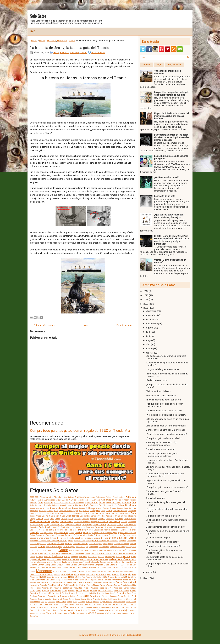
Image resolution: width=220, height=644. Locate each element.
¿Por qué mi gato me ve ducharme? (163, 546)
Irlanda (64, 562)
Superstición (131, 602)
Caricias (114, 513)
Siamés (96, 599)
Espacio (97, 538)
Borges (75, 508)
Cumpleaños (130, 524)
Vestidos (42, 613)
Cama (109, 511)
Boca (53, 508)
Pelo (91, 582)
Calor (103, 511)
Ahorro (65, 500)
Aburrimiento (69, 497)
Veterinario (52, 613)
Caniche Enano (66, 513)
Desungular (131, 527)
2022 (146, 308)
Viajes (67, 613)
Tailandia (48, 604)
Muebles (116, 574)
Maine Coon (75, 567)
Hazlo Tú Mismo (105, 553)
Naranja (50, 577)
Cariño (122, 513)
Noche (111, 577)
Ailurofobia (73, 500)
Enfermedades (80, 535)
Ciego (32, 519)
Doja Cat (57, 533)
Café (56, 511)
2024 (37, 497)
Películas (77, 582)
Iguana (33, 560)
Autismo (55, 505)
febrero (150, 353)
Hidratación (125, 553)
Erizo (41, 538)
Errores (53, 538)
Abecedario (58, 497)
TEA (61, 604)
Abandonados (46, 497)
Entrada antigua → (126, 325)
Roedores (34, 596)
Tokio (83, 607)
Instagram (92, 559)
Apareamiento (92, 502)
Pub (111, 588)
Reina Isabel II (82, 593)
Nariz (57, 577)
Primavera (57, 588)
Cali (81, 511)
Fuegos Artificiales (122, 544)
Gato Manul (94, 547)
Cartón (33, 516)
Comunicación (66, 522)
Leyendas (83, 565)
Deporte (82, 527)
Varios (108, 610)
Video (73, 613)
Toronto (89, 607)
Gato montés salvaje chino (121, 547)
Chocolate (132, 516)
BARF (101, 505)
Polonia (124, 585)
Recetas (86, 591)
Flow (129, 541)
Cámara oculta (120, 511)
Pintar (76, 585)
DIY (41, 533)
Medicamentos (87, 571)
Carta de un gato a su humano (160, 449)
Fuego (111, 544)
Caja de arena (66, 511)
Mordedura (101, 574)
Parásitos (127, 580)
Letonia (74, 565)
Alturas (118, 500)
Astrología (39, 505)
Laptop (47, 565)
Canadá (42, 513)
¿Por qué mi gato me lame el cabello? (164, 438)
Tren (122, 607)
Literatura (114, 565)
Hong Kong (92, 557)
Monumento (91, 575)
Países (75, 580)
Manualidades (122, 567)
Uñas (77, 610)
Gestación (94, 550)
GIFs (101, 550)
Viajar (61, 613)
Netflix (79, 577)
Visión (113, 613)
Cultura (120, 524)
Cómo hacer (130, 519)
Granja (40, 553)
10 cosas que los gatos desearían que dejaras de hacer (165, 475)
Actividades (100, 497)
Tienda (40, 607)
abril (148, 344)
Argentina (126, 502)
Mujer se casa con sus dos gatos (162, 542)
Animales (49, 502)
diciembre (151, 311)
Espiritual (114, 538)
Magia (66, 567)
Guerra (57, 553)
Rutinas (73, 596)
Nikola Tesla (96, 577)
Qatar (32, 591)
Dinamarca (98, 530)
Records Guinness (121, 591)
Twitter (63, 610)
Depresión (90, 527)
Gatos (42, 41)
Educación (107, 533)
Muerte (124, 574)
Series (78, 599)
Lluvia (122, 565)
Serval (84, 599)
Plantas (103, 585)
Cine (52, 519)
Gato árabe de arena (54, 547)
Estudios (63, 541)
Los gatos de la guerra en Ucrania (162, 369)
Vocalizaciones (122, 613)
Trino (127, 607)
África (41, 500)
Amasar (125, 500)
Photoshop (58, 585)
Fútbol (133, 544)
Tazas (56, 604)
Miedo (57, 574)
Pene (105, 582)
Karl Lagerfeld (127, 562)
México (133, 571)
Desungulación (120, 527)
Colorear (94, 519)
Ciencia (39, 519)
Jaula (97, 562)
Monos (83, 575)
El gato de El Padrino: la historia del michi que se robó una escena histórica (171, 116)
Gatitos (41, 546)
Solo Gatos (38, 16)
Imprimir (50, 560)
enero (149, 572)
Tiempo (33, 607)
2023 (32, 497)
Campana (34, 513)
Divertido (35, 532)
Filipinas (123, 541)
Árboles (102, 503)
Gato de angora (82, 547)
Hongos (101, 557)
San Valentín (104, 596)
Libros (91, 565)
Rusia (56, 596)
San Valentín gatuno (155, 498)
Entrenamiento (101, 535)
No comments (98, 53)
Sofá (42, 602)
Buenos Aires (122, 508)
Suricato (33, 604)
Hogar (67, 556)
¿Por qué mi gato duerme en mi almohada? (167, 487)
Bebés (114, 505)
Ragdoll (46, 590)
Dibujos (82, 530)
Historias (51, 41)
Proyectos (94, 588)
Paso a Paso (47, 582)
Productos (77, 588)
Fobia (134, 541)
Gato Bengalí (69, 547)
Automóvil (64, 505)
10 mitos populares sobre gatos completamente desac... (162, 455)
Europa (71, 541)
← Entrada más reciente (43, 325)
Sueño (89, 602)
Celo (81, 516)
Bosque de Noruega (87, 508)
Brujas (113, 508)
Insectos (83, 560)
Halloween (80, 553)
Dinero (106, 530)
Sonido (70, 602)
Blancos (46, 508)
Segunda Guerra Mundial (41, 599)
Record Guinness (105, 591)
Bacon (81, 505)
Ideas (133, 557)
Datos (55, 527)
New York (86, 577)
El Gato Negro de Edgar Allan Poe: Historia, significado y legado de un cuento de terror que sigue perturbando (172, 240)
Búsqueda (34, 511)
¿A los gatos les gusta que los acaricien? (166, 415)
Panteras (107, 580)
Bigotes (39, 508)
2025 (146, 295)
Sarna (120, 596)
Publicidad (118, 588)
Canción (56, 513)
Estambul (34, 541)
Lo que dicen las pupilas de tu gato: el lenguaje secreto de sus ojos (172, 94)
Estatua (42, 541)
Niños (104, 577)
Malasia (85, 567)
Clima (57, 519)
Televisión (79, 604)
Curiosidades (45, 527)
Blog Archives (174, 65)
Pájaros (93, 580)
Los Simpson (43, 567)
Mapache (132, 567)
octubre (150, 319)
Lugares (53, 567)
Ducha (71, 533)
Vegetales (116, 610)
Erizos (47, 538)
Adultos (34, 500)
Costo (62, 525)
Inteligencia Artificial (119, 559)
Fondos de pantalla (38, 544)
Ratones (71, 591)
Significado (105, 599)
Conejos (94, 522)
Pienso (70, 585)
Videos (92, 613)
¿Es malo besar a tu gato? (158, 538)
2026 (146, 291)
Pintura (83, 585)
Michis (50, 574)
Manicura (111, 567)
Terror (133, 604)
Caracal (86, 513)
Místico (64, 575)
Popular (147, 65)
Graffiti (125, 550)
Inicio (33, 31)
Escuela (71, 538)
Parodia (33, 582)
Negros (72, 577)
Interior (133, 559)
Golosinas (117, 550)
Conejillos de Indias (82, 522)
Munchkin (34, 577)
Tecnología (69, 604)
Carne (128, 513)
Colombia (85, 519)
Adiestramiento (119, 497)
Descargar (109, 527)
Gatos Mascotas (76, 550)
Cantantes (77, 513)
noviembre (152, 315)
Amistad (34, 503)
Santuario (114, 596)
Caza (63, 516)
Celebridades (72, 516)
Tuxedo (56, 610)
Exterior (89, 541)
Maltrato (93, 567)
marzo (149, 349)
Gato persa (42, 550)
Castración (54, 516)
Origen (59, 580)
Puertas (126, 588)
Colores (101, 519)
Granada (132, 550)
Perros (119, 582)
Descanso (99, 527)
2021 (146, 578)
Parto (39, 582)
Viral (107, 613)
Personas (35, 585)
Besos (33, 508)
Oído (32, 580)
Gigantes (108, 550)
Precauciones (35, 588)
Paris (134, 580)
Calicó (86, 511)
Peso (50, 585)
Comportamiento (40, 521)
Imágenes (41, 559)
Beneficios (131, 505)
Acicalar (91, 497)
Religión (93, 593)
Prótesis (86, 588)
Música (42, 577)
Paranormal (117, 580)
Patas (64, 582)
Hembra (116, 553)
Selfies (72, 599)
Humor (127, 556)
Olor (48, 580)
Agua (59, 500)
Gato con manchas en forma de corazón (166, 426)
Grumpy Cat (49, 553)
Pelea (70, 582)
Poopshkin (132, 585)
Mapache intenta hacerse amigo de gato (166, 527)
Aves (70, 505)
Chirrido (124, 516)
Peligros (85, 582)
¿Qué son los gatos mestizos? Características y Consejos (169, 216)
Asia (32, 505)
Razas (79, 590)
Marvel (33, 571)
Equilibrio (34, 538)
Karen (119, 562)
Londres (129, 565)
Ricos (129, 593)
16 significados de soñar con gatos (163, 400)
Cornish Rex (38, 525)
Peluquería (98, 582)
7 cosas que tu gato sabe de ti (161, 396)
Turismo (34, 610)
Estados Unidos (128, 538)
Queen (38, 591)
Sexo (90, 599)
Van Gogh (93, 610)
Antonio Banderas (77, 503)
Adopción (131, 497)
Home (34, 41)
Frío (101, 544)
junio (149, 336)
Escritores (62, 538)
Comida (119, 519)
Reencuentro (44, 593)
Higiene (40, 557)
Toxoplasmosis (105, 607)
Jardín (82, 562)
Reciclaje (94, 591)
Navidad (64, 577)
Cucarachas (87, 525)
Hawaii (94, 553)
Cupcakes (34, 527)
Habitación (70, 553)
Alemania (96, 500)
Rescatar (121, 593)
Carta (133, 513)
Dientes (90, 530)
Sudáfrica (81, 602)
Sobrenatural (131, 599)
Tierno (46, 607)
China (117, 516)
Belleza (121, 505)
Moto (109, 575)
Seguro (66, 599)
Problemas (67, 588)
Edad (85, 533)
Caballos (43, 511)
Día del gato (48, 530)
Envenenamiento (129, 535)
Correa (46, 525)
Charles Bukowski (106, 516)
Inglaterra (75, 559)
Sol (46, 602)
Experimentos (79, 541)
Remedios (101, 593)
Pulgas (133, 588)
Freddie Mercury (81, 544)
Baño (87, 505)
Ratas (65, 591)
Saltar (79, 596)
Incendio (58, 560)
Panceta (100, 580)
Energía (69, 535)
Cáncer (49, 513)
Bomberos (67, 508)
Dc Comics (62, 527)
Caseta (45, 516)
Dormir (65, 532)
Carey (107, 513)
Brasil (99, 508)
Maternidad (58, 571)
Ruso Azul (65, 596)
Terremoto (117, 604)
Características (97, 513)
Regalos (72, 593)
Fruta (105, 544)
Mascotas (62, 41)
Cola (71, 519)
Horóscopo (110, 557)
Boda (59, 508)
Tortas (95, 607)
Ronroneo (43, 596)
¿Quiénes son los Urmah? (167, 177)
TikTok (59, 607)
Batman (108, 505)
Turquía (41, 610)
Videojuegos (82, 613)
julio (148, 332)
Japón (76, 562)
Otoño (70, 580)
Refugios (64, 593)
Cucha (95, 525)
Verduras (34, 613)
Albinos (88, 500)
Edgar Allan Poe (95, 533)
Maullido (76, 571)
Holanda (74, 557)
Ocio (134, 577)
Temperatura (90, 604)
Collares (77, 519)
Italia (70, 562)
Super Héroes (106, 602)
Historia (48, 556)
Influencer (66, 560)
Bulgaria (132, 508)
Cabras (50, 511)
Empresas (60, 535)
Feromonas (114, 541)
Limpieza (99, 565)
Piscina (90, 585)
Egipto (114, 533)
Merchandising (115, 571)
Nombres (119, 577)
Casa (39, 516)
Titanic (72, 41)
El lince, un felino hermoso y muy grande (165, 430)
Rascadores (56, 590)
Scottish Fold (130, 596)
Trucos (133, 607)
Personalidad (129, 582)
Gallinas (34, 547)
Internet (33, 562)
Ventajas (125, 610)
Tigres (52, 607)
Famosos (97, 541)
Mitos (70, 574)
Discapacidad (115, 530)
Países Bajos (84, 580)
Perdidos (111, 582)
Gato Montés (104, 547)
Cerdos (87, 516)
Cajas (76, 511)
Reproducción (111, 593)
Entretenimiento (115, 535)
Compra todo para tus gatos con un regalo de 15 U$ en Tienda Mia (80, 431)
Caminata (132, 511)
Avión (75, 505)
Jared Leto (89, 562)
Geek (86, 550)
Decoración (73, 527)
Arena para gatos (113, 503)
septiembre (152, 324)
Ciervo (46, 519)
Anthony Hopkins (61, 503)
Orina (64, 580)
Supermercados (119, 602)
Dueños (78, 532)
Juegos (103, 562)
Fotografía (52, 544)
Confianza (103, 522)
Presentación (47, 588)
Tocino (78, 607)
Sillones (114, 599)
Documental (48, 533)
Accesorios (81, 497)
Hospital (119, 557)
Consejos (114, 521)
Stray (75, 602)
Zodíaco (133, 613)
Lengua (60, 565)
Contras (124, 522)
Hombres (83, 557)
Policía (117, 585)
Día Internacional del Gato (65, 530)
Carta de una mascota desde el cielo (164, 411)
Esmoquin (89, 538)
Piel (65, 585)
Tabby (40, 604)
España (105, 538)
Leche (53, 565)
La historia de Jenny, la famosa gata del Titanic (70, 48)
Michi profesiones (38, 574)
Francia (69, 544)
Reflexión (54, 593)
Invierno (57, 562)
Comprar (55, 522)
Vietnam (100, 613)
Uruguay (84, 610)
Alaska (81, 500)
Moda (77, 574)
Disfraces (125, 530)
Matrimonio (67, 571)
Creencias (69, 525)
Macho (59, 567)
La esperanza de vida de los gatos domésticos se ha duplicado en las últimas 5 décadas (172, 137)
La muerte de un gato (165, 196)
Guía (63, 553)
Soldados (51, 602)
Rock (134, 593)
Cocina (64, 519)
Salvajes (94, 596)
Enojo (90, 535)
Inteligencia (103, 559)
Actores (109, 497)
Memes (97, 571)
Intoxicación (42, 562)
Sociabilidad (35, 602)
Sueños (96, 602)
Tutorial (49, 610)
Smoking (121, 599)
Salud (86, 596)
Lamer (41, 565)
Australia (48, 505)
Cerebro (94, 516)
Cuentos (102, 524)
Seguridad (57, 599)
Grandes (34, 553)
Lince (106, 565)
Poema (110, 585)
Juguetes (111, 562)
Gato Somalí (53, 550)
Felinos (106, 541)
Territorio (126, 604)
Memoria (104, 571)
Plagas (96, 585)
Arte (134, 502)
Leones (67, 565)
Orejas (53, 580)
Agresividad (50, 500)
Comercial (110, 519)
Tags (159, 65)
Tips (65, 607)
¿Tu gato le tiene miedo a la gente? (163, 516)
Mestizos (126, 571)
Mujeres (132, 574)
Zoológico (34, 616)
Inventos (50, 562)
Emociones (50, 535)
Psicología (104, 588)
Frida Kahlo (94, 544)
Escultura (79, 538)
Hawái (88, 553)
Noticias (128, 577)
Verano (133, 610)
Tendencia (100, 604)
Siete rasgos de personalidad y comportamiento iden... (161, 444)
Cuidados (111, 524)
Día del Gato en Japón (157, 380)
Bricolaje (106, 508)
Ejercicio (122, 533)
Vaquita (101, 610)
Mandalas (102, 567)
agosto (150, 328)
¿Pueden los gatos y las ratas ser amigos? (166, 434)
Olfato (42, 580)
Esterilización (52, 541)
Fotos (61, 543)
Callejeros (95, 510)
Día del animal (36, 530)
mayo (149, 340)
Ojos (37, 580)
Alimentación (108, 500)
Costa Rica (54, 525)
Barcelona (94, 505)
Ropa (50, 596)
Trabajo (115, 607)
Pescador (44, 585)
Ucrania (70, 610)
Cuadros (77, 524)
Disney (133, 530)
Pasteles (57, 582)
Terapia (108, 604)
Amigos (133, 500)
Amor (41, 502)
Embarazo (40, 535)
